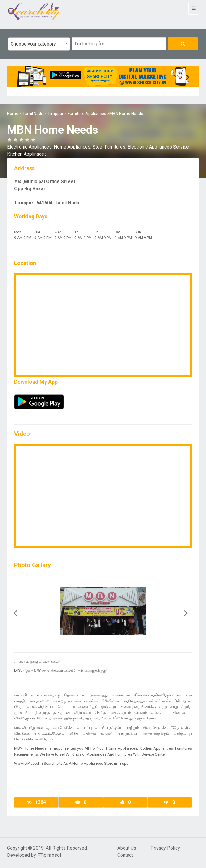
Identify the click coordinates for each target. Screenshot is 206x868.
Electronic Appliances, (30, 147)
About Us (127, 848)
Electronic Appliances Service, (159, 147)
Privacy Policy (165, 848)
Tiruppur (56, 114)
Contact (125, 855)
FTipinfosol (49, 855)
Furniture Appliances (87, 114)
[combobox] (39, 44)
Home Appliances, (73, 147)
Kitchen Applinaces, (27, 154)
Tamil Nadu (33, 114)
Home (13, 114)
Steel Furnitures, (110, 147)
